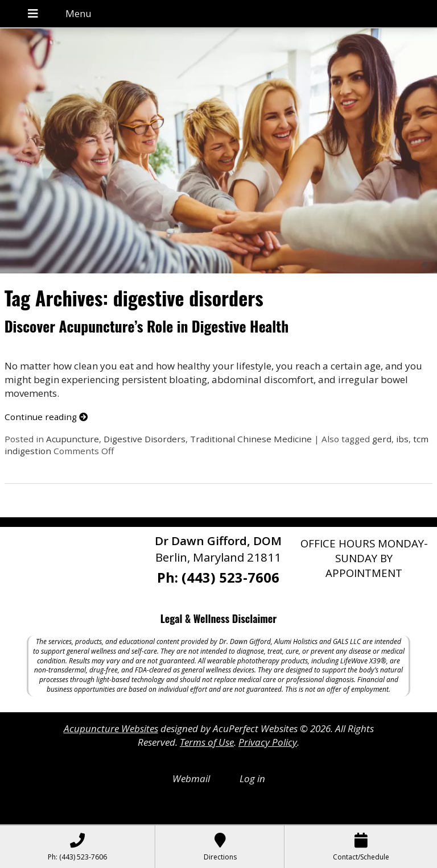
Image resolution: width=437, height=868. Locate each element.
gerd (382, 439)
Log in (252, 778)
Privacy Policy (268, 742)
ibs (402, 439)
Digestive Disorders (145, 439)
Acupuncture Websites (111, 728)
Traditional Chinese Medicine (251, 439)
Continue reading (46, 417)
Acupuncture (73, 439)
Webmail (191, 778)
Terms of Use (207, 742)
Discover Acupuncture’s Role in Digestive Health (147, 326)
